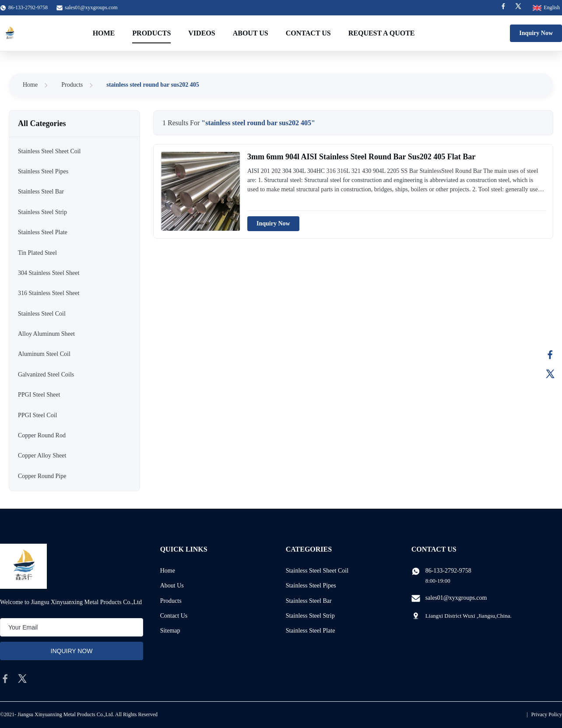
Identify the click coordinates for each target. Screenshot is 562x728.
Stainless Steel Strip (310, 616)
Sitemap (170, 631)
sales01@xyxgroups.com (91, 7)
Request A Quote (382, 33)
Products (151, 33)
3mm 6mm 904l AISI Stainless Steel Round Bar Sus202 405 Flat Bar (361, 157)
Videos (202, 33)
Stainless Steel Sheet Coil (317, 571)
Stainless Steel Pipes (311, 586)
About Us (251, 33)
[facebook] (5, 679)
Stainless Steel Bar (309, 601)
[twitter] (22, 679)
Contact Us (308, 33)
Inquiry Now (536, 33)
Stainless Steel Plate (311, 631)
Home (104, 33)
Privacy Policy (547, 714)
